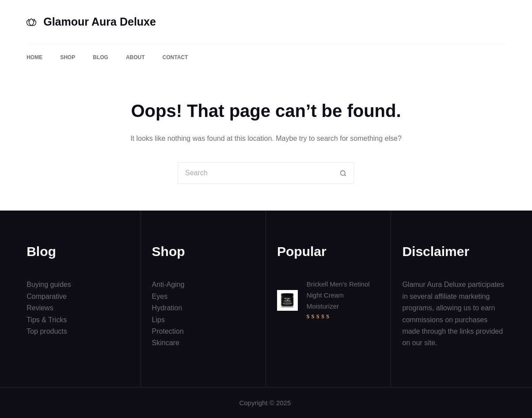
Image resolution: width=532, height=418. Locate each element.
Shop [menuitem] (68, 57)
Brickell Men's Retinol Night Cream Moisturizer (338, 295)
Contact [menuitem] (175, 57)
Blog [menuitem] (101, 57)
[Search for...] (255, 173)
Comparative (47, 296)
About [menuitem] (135, 57)
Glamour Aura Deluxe (100, 22)
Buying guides (49, 284)
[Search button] (343, 173)
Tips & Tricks (47, 320)
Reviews (40, 308)
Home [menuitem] (34, 57)
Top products (47, 331)
